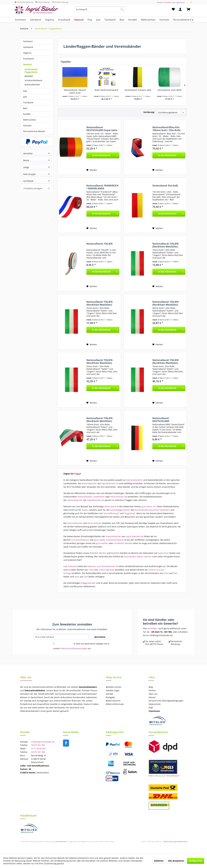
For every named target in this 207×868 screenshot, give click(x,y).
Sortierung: (149, 112)
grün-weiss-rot (149, 506)
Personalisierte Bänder (34, 131)
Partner (152, 690)
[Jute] (98, 20)
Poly (25, 91)
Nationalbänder (89, 483)
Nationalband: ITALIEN (99, 244)
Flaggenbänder (88, 583)
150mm (102, 570)
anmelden (152, 628)
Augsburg (130, 513)
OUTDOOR (28, 181)
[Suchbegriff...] (100, 9)
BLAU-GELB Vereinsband (106, 90)
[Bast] (122, 20)
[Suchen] (122, 9)
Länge (26, 167)
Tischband (28, 102)
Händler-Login (113, 690)
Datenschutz (155, 704)
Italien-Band (110, 506)
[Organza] (50, 20)
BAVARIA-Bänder (98, 553)
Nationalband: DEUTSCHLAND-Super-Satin (102, 129)
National (27, 64)
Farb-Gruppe (29, 174)
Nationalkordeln (32, 85)
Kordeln (27, 114)
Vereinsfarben (117, 497)
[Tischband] (110, 20)
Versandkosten (61, 841)
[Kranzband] (64, 20)
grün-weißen (102, 543)
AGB (151, 708)
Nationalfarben (85, 497)
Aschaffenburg (111, 513)
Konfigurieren (196, 861)
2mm (166, 573)
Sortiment (28, 41)
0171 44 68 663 (38, 749)
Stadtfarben (99, 497)
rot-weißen (119, 543)
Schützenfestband (33, 80)
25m (86, 577)
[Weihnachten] (148, 20)
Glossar (152, 697)
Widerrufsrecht (113, 701)
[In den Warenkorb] (103, 155)
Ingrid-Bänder (70, 566)
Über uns (153, 694)
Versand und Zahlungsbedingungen (166, 701)
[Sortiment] (20, 20)
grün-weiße (100, 540)
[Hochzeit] (164, 20)
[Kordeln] (133, 20)
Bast (25, 108)
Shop (112, 570)
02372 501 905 (38, 745)
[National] (79, 20)
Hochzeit (27, 126)
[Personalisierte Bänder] (186, 20)
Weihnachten (30, 120)
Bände (128, 543)
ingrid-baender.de (134, 536)
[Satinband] (35, 20)
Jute (25, 97)
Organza (27, 53)
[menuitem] (100, 11)
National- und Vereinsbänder (101, 566)
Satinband (28, 47)
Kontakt (109, 694)
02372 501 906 (38, 752)
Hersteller (28, 153)
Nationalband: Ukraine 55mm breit (75, 91)
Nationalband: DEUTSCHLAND (161, 420)
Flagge (77, 474)
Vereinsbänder (95, 523)
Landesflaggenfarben (120, 510)
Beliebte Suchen (114, 687)
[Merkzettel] (173, 9)
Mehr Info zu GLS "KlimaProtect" (164, 776)
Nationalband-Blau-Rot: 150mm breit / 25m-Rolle (166, 129)
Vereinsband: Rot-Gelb (165, 186)
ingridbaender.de (110, 483)
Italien (85, 510)
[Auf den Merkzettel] (92, 170)
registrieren (180, 2)
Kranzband (28, 59)
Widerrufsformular (115, 704)
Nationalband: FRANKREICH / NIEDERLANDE (102, 187)
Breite (26, 160)
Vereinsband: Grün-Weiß (169, 90)
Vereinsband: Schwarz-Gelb (138, 90)
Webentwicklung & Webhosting (175, 841)
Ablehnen (159, 861)
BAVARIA (29, 76)
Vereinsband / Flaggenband (31, 71)
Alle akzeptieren (176, 861)
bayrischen (163, 553)
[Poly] (90, 20)
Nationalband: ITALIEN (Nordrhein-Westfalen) (165, 245)
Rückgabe (110, 697)
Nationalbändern (134, 480)
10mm (92, 570)
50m (175, 573)
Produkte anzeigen (37, 188)
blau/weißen (130, 556)
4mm (77, 577)
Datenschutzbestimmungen (74, 648)
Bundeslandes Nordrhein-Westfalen (152, 510)
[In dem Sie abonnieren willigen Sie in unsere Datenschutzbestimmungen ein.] (54, 644)
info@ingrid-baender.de (43, 742)
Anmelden (168, 2)
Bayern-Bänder (144, 556)
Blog (151, 687)
